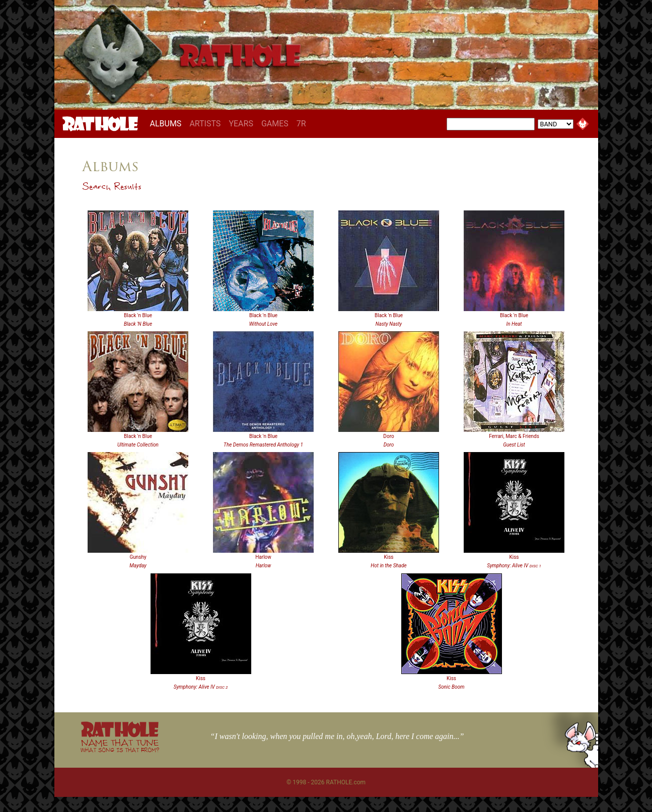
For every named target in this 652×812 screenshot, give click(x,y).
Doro (388, 436)
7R (301, 124)
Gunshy (138, 557)
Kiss (388, 557)
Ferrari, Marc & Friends (514, 436)
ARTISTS (205, 124)
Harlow (263, 557)
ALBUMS (168, 123)
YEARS (241, 124)
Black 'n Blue (138, 315)
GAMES (275, 124)
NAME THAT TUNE (120, 745)
